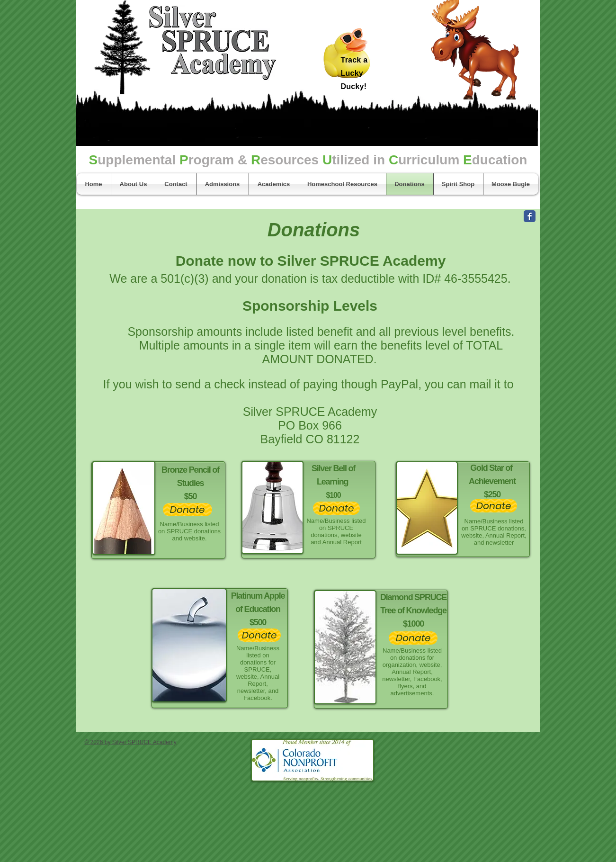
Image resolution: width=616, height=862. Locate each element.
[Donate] (187, 510)
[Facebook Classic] (530, 216)
